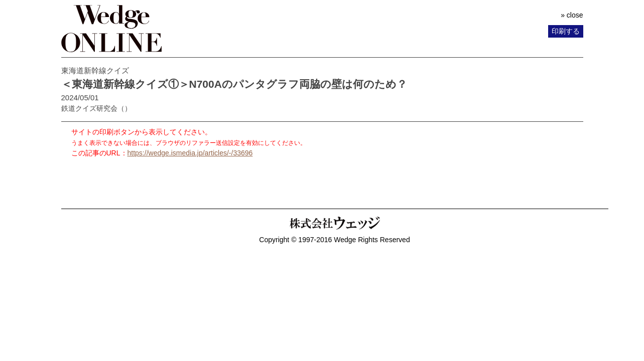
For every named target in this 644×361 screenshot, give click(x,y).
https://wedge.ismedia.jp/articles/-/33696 (190, 153)
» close (572, 15)
